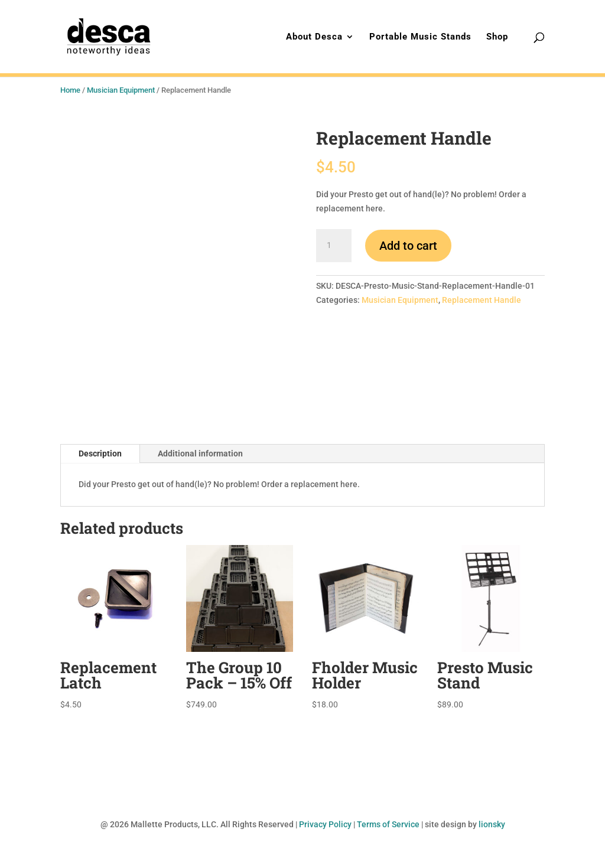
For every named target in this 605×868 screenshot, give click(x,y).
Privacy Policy (325, 824)
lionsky (492, 824)
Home (70, 90)
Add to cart (408, 246)
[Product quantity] (334, 246)
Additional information (200, 453)
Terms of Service (388, 824)
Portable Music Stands (420, 37)
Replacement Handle (482, 300)
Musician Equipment (121, 90)
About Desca (314, 37)
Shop (497, 37)
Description (100, 453)
